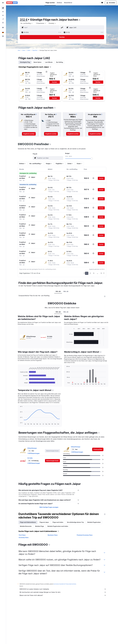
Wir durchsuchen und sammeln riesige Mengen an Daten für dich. (63, 592)
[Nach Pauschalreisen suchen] (3, 19)
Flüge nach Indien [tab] (58, 522)
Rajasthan (35, 50)
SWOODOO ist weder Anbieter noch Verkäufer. (63, 589)
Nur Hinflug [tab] (60, 62)
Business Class (53, 535)
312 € (24, 20)
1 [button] (87, 273)
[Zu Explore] (3, 23)
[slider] (92, 159)
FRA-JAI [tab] (66, 291)
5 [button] (101, 273)
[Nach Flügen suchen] (3, 8)
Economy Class (24, 537)
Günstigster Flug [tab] (25, 62)
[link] (29, 134)
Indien (29, 50)
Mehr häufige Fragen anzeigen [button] (49, 507)
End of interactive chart (19, 383)
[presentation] (80, 20)
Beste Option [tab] (38, 62)
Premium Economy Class (85, 535)
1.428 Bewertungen (34, 453)
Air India (30, 458)
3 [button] (94, 273)
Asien (24, 50)
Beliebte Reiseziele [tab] (26, 526)
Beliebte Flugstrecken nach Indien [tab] (58, 526)
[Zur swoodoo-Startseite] (12, 3)
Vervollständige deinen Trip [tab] (75, 522)
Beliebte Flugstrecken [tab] (94, 522)
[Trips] (3, 28)
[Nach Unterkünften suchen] (3, 12)
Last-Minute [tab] (49, 62)
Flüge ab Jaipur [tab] (44, 522)
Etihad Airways (32, 448)
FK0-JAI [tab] (58, 291)
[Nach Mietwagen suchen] (3, 15)
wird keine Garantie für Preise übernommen (65, 584)
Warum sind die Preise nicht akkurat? (63, 595)
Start (19, 50)
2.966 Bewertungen (34, 463)
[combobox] (27, 23)
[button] (3, 3)
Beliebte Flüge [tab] (40, 526)
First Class (22, 535)
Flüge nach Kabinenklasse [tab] (28, 522)
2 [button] (90, 273)
